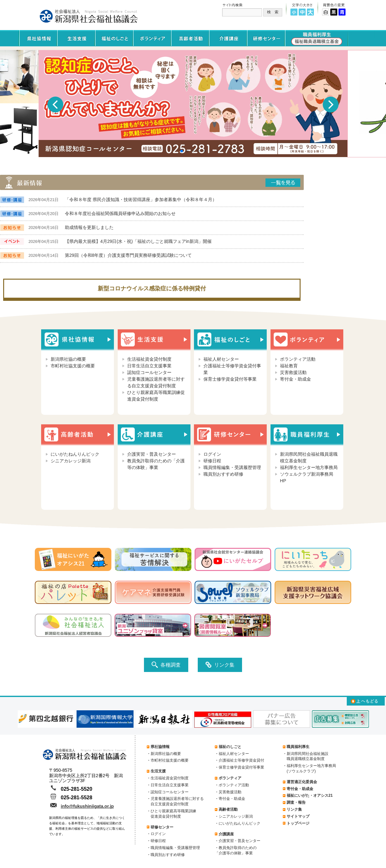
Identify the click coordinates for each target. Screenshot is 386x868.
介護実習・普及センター (152, 454)
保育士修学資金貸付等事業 (230, 379)
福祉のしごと (230, 747)
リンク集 (220, 665)
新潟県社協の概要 (68, 359)
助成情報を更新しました (89, 227)
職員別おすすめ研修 (223, 474)
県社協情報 (160, 747)
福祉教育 (289, 366)
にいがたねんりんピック (75, 454)
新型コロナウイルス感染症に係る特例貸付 (152, 288)
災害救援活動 (293, 372)
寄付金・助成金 (296, 379)
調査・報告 (296, 802)
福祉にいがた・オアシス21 (310, 795)
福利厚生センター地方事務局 (309, 467)
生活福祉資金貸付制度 (149, 359)
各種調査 (166, 665)
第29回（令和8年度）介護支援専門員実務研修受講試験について (128, 255)
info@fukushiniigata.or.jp (87, 806)
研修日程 (212, 461)
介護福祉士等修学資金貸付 (241, 760)
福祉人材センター (221, 359)
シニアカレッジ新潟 (71, 461)
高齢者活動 (228, 809)
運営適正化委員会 (302, 782)
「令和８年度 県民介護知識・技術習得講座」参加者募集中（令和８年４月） (141, 200)
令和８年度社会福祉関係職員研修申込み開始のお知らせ (120, 213)
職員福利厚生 (298, 747)
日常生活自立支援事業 (149, 366)
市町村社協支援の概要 (73, 366)
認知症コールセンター (149, 372)
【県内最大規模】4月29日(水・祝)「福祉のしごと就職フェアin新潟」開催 (138, 241)
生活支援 (158, 771)
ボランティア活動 (298, 359)
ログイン (212, 454)
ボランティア (230, 778)
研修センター (162, 827)
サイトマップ (298, 816)
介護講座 (226, 834)
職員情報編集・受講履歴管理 (232, 467)
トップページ (298, 823)
